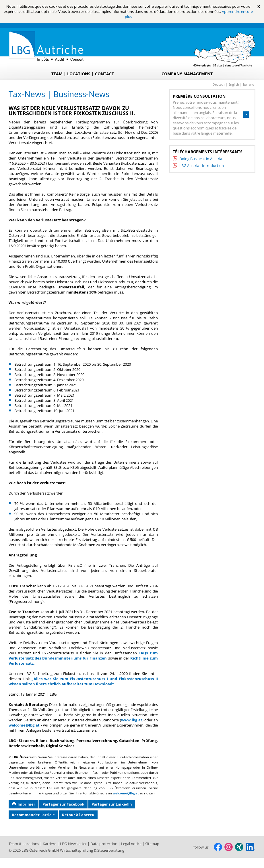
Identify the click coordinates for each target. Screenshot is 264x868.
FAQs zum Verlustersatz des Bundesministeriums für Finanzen (83, 656)
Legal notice (132, 844)
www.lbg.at (132, 720)
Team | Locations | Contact (83, 74)
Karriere (50, 844)
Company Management (187, 74)
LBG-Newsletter (74, 844)
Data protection (104, 844)
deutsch (219, 84)
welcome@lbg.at (24, 725)
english (234, 84)
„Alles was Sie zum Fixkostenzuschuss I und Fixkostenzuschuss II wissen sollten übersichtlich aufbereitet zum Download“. (83, 681)
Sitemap (152, 844)
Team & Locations (24, 844)
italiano (249, 84)
